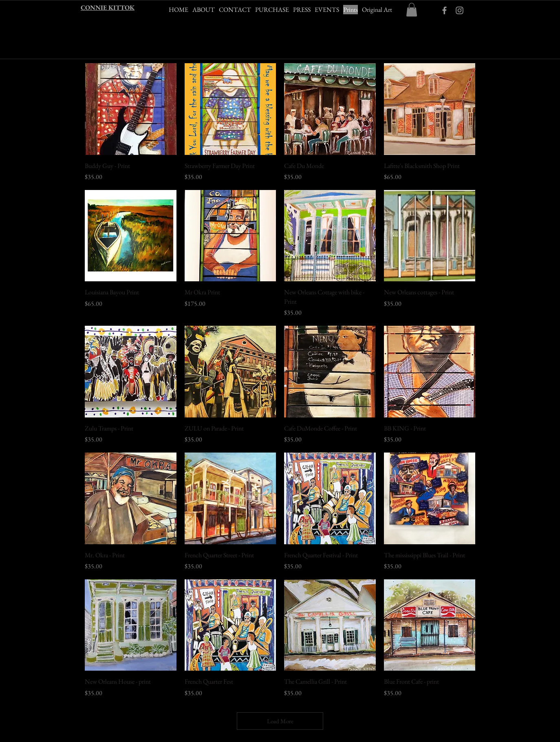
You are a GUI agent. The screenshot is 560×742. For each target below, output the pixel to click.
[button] (412, 10)
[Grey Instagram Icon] (460, 10)
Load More (280, 721)
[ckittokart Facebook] (444, 10)
